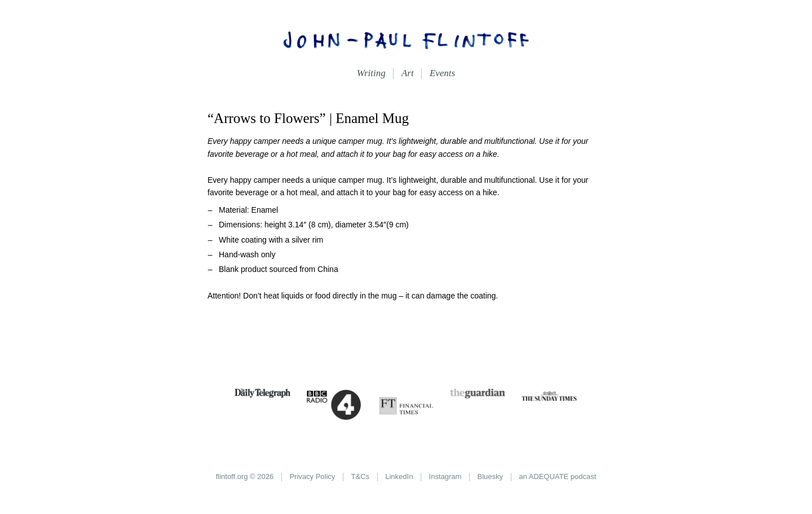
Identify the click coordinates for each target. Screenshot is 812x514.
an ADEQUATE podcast (557, 476)
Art (408, 73)
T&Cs (361, 476)
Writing (371, 73)
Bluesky (491, 476)
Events (442, 73)
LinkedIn (399, 476)
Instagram (445, 476)
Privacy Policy (312, 476)
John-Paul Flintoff (406, 39)
